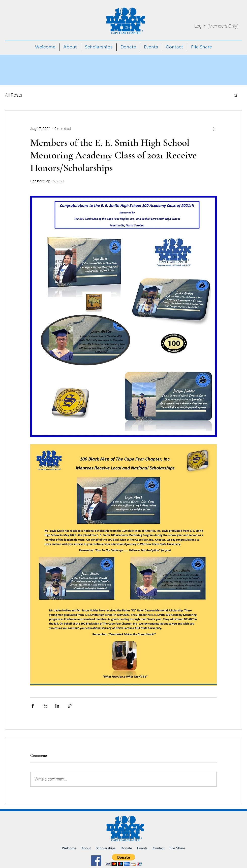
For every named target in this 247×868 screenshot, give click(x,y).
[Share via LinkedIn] (57, 706)
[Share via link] (70, 706)
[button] (236, 95)
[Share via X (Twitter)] (45, 706)
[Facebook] (96, 861)
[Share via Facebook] (33, 706)
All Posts (14, 95)
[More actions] (214, 129)
